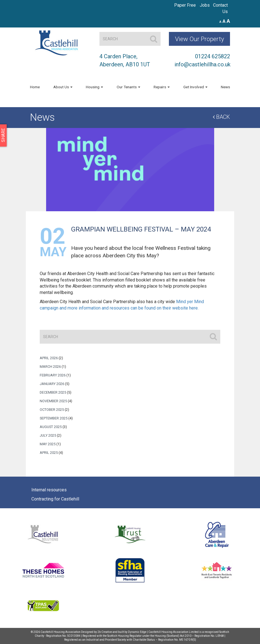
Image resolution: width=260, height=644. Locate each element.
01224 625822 (212, 56)
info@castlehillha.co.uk (202, 64)
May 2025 (48, 444)
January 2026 (52, 384)
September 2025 (54, 418)
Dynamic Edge (137, 632)
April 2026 (49, 358)
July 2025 (48, 435)
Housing (94, 87)
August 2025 (51, 427)
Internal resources (49, 490)
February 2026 (53, 375)
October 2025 (52, 410)
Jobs (205, 5)
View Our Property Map (200, 41)
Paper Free (185, 5)
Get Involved (195, 87)
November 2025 (53, 401)
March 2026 (50, 367)
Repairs (162, 87)
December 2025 (53, 392)
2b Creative (105, 632)
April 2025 (49, 453)
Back (221, 117)
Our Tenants (128, 87)
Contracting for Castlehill (55, 499)
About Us (63, 87)
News (225, 87)
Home (35, 87)
